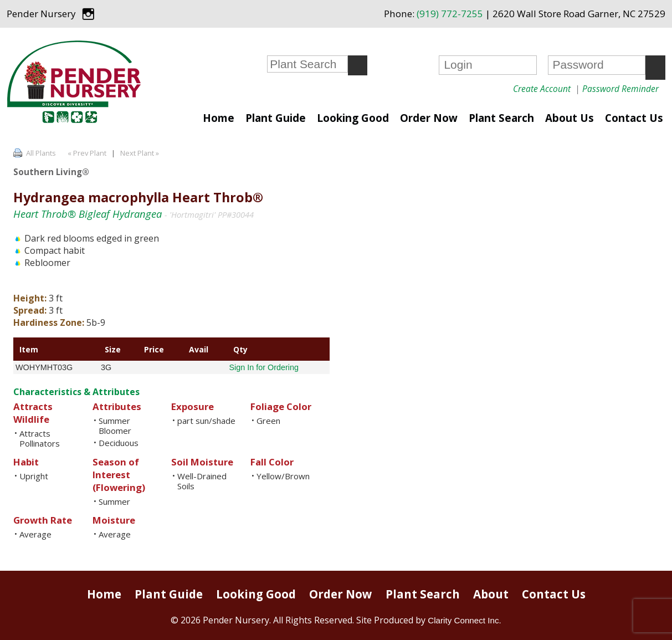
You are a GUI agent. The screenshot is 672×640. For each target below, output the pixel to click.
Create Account (542, 89)
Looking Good (353, 118)
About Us (570, 118)
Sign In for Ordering (264, 367)
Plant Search (501, 118)
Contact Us (634, 118)
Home (219, 118)
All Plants (41, 153)
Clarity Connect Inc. (465, 620)
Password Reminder (620, 89)
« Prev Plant (86, 153)
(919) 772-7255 (450, 14)
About (491, 594)
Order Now (429, 118)
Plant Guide (276, 118)
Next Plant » (140, 153)
